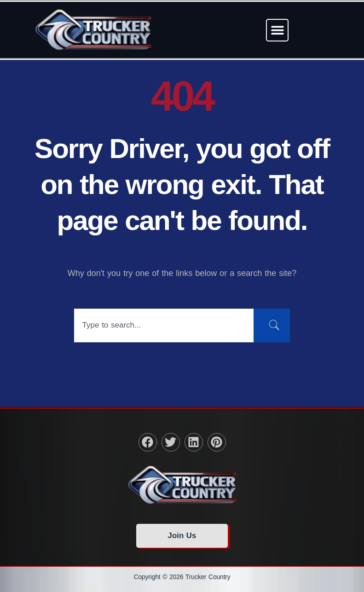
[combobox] (163, 325)
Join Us (182, 536)
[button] (277, 30)
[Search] (272, 325)
